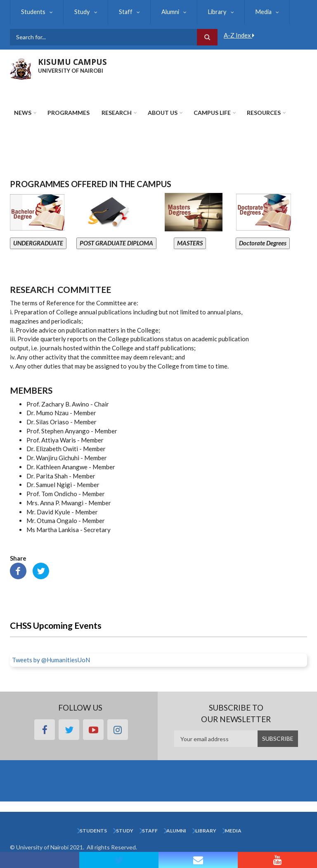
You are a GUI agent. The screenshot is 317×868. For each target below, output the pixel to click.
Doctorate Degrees (263, 243)
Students (33, 12)
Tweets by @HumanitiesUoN (51, 660)
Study (81, 12)
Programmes (69, 113)
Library (212, 12)
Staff (123, 12)
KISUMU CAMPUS (72, 62)
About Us (163, 113)
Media (256, 12)
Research (117, 113)
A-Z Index (239, 35)
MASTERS (190, 243)
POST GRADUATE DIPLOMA (116, 243)
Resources (264, 113)
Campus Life (212, 113)
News (23, 113)
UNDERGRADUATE (38, 243)
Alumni (166, 12)
